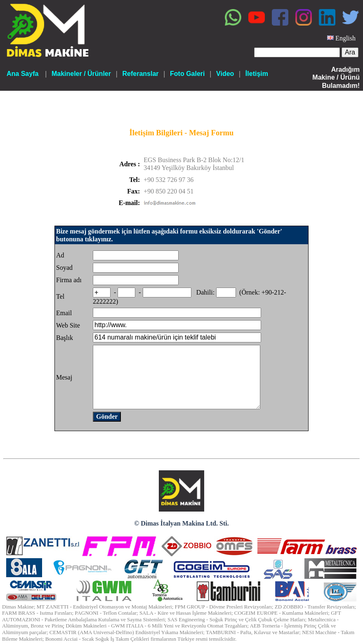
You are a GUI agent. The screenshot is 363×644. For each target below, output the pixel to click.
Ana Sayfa (22, 74)
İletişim (257, 74)
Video (225, 74)
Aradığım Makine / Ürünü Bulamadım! (336, 77)
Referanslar (140, 74)
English (345, 38)
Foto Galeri (187, 74)
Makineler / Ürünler (81, 74)
